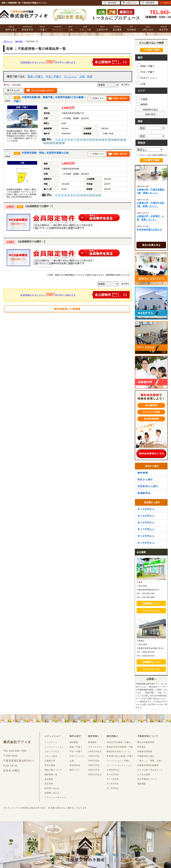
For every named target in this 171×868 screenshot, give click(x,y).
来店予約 (164, 28)
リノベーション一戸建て (118, 761)
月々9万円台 (113, 788)
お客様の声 (102, 28)
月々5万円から (146, 516)
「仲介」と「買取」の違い (150, 761)
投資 (90, 76)
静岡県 (142, 104)
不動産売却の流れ (146, 756)
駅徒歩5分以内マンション (119, 751)
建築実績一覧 (51, 774)
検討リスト (75, 770)
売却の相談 (50, 765)
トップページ (51, 742)
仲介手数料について (147, 779)
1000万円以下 (95, 751)
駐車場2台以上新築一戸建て (120, 756)
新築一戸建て (35, 76)
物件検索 (143, 473)
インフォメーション (54, 747)
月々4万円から (146, 509)
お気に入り (130, 3)
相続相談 (142, 784)
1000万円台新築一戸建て (119, 742)
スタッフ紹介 (85, 30)
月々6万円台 (113, 774)
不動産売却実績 (145, 751)
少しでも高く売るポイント (150, 770)
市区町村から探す (148, 486)
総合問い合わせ (52, 788)
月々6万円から (146, 523)
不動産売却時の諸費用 (148, 765)
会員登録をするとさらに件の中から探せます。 (75, 62)
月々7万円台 (113, 779)
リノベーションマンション (120, 765)
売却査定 (142, 747)
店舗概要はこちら (151, 603)
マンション (58, 28)
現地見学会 (27, 28)
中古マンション (147, 77)
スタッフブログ (52, 751)
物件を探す (11, 28)
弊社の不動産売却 (146, 742)
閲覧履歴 (148, 3)
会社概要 (117, 28)
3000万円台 (94, 765)
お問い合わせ (148, 30)
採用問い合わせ (52, 793)
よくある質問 (144, 774)
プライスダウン (96, 747)
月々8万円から (146, 536)
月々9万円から (146, 543)
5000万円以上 (95, 774)
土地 (70, 28)
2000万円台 (94, 761)
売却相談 (132, 28)
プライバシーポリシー (55, 798)
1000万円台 (94, 756)
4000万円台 (94, 770)
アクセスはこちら (151, 611)
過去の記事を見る (151, 245)
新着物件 (92, 742)
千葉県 (142, 99)
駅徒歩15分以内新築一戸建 (120, 747)
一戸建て (42, 28)
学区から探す (145, 480)
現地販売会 (144, 493)
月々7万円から (146, 529)
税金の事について (53, 770)
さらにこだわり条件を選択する (152, 155)
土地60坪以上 (113, 770)
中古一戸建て (54, 76)
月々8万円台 (113, 784)
